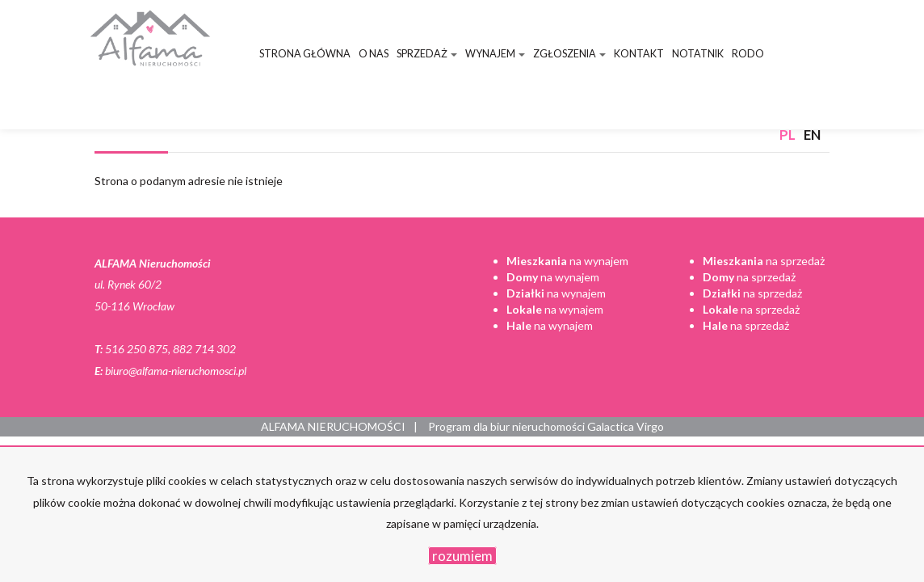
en (812, 135)
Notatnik (698, 54)
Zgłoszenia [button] (569, 54)
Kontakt (639, 54)
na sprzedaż (764, 261)
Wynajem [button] (495, 54)
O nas (374, 54)
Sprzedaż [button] (427, 54)
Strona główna (305, 54)
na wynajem (567, 261)
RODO (748, 54)
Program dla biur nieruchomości (508, 426)
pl (787, 135)
